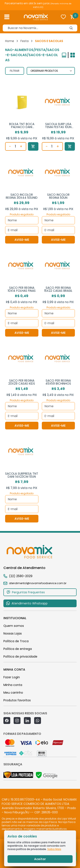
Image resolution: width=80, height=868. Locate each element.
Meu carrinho (13, 693)
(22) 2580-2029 (21, 576)
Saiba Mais (54, 849)
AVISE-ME (22, 240)
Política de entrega (18, 649)
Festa (25, 41)
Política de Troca (16, 641)
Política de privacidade (20, 656)
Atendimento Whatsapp (27, 603)
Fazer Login (12, 677)
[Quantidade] (15, 146)
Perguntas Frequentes (26, 592)
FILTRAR (15, 71)
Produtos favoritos (17, 700)
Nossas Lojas (13, 633)
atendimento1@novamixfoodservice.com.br (35, 583)
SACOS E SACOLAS (49, 41)
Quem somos (14, 626)
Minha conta (13, 685)
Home (10, 41)
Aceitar (40, 859)
